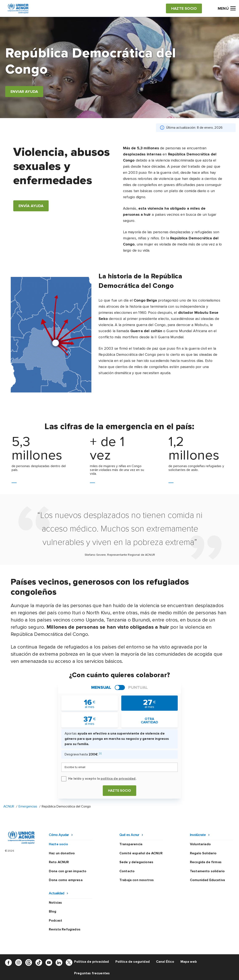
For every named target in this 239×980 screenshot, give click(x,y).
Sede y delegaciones (136, 862)
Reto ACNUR (59, 862)
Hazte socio (119, 791)
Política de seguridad (133, 962)
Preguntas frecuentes (92, 973)
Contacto (127, 871)
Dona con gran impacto (68, 871)
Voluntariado (200, 844)
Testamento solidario (207, 871)
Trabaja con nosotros (137, 880)
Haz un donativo (62, 853)
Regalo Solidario (203, 853)
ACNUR (9, 806)
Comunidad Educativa (207, 880)
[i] (100, 753)
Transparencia (131, 844)
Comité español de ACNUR (141, 853)
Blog (53, 911)
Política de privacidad (92, 962)
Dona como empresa (66, 880)
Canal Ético (165, 962)
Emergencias (28, 806)
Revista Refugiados (65, 929)
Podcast (55, 921)
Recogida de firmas (206, 862)
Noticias (55, 903)
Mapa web (189, 962)
